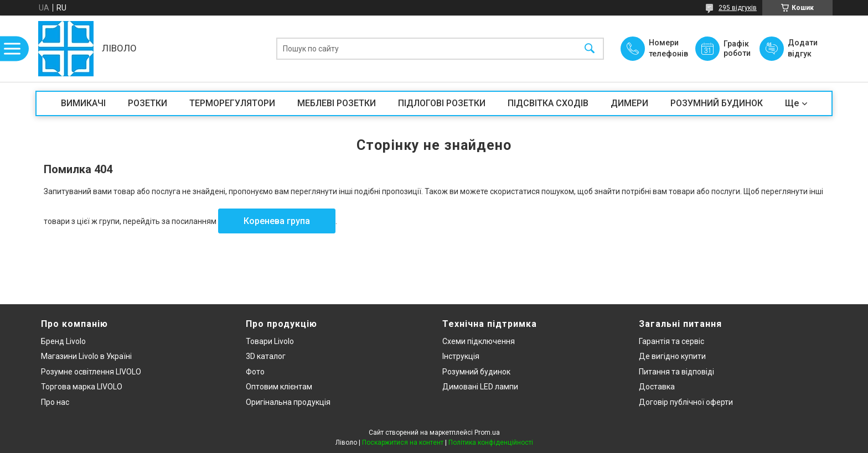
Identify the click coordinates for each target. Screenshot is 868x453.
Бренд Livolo (63, 341)
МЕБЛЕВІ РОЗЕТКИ (337, 103)
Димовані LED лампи (480, 387)
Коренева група (277, 221)
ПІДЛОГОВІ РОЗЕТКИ (442, 103)
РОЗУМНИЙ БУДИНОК (717, 103)
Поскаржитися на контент (403, 442)
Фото (255, 372)
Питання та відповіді (676, 372)
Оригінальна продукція (288, 402)
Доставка (657, 387)
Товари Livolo (270, 341)
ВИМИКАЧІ (83, 103)
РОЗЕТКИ (148, 103)
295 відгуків (738, 8)
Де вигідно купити (672, 356)
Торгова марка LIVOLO (82, 387)
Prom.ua (487, 433)
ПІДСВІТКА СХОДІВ (548, 103)
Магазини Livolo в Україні (86, 356)
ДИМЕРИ (629, 103)
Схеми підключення (479, 341)
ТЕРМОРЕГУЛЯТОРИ (232, 103)
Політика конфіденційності (491, 442)
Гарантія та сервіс (671, 341)
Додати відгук (803, 48)
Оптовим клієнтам (279, 387)
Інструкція (461, 356)
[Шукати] (590, 49)
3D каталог (266, 356)
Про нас (55, 402)
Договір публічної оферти (686, 402)
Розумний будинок (476, 372)
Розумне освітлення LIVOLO (91, 372)
